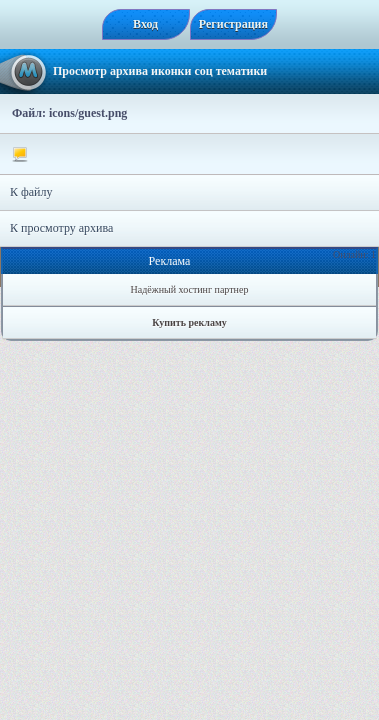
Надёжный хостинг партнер (190, 289)
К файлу (31, 192)
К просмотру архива (61, 228)
